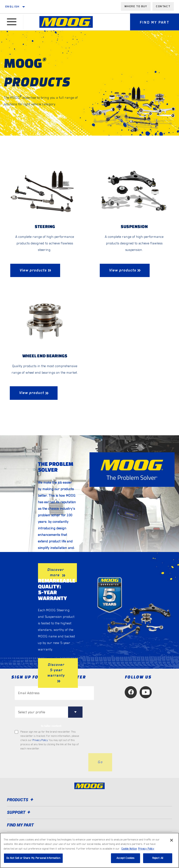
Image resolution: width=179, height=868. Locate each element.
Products (21, 800)
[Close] (172, 840)
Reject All (158, 858)
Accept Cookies (126, 858)
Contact (163, 6)
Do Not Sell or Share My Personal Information (33, 858)
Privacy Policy (40, 740)
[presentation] (50, 762)
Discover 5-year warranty (56, 670)
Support (19, 812)
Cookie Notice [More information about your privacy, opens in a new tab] (129, 849)
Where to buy (136, 6)
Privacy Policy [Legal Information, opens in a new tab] (146, 849)
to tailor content (51, 726)
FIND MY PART (20, 825)
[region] (89, 850)
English (13, 7)
